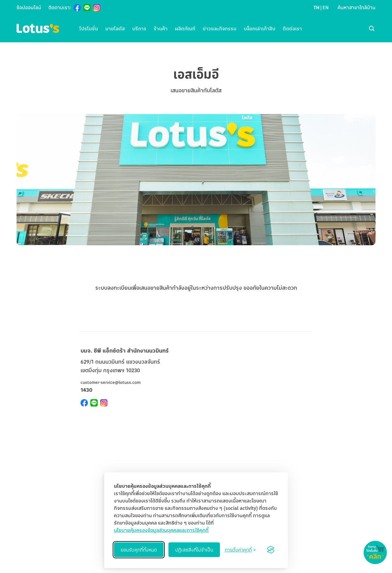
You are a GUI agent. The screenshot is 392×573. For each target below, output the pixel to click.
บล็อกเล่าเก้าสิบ (260, 29)
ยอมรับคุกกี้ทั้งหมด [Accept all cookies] (139, 550)
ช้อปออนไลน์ (29, 7)
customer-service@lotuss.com (111, 382)
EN (326, 7)
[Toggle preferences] (240, 550)
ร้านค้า (161, 29)
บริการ (139, 29)
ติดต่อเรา (292, 29)
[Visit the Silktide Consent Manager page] (271, 550)
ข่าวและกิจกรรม (220, 29)
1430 (87, 390)
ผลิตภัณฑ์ (185, 29)
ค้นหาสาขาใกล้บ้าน (356, 7)
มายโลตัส (115, 29)
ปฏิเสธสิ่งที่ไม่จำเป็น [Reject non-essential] (194, 550)
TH (317, 7)
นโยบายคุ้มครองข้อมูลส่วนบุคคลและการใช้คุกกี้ (161, 530)
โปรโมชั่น (89, 29)
